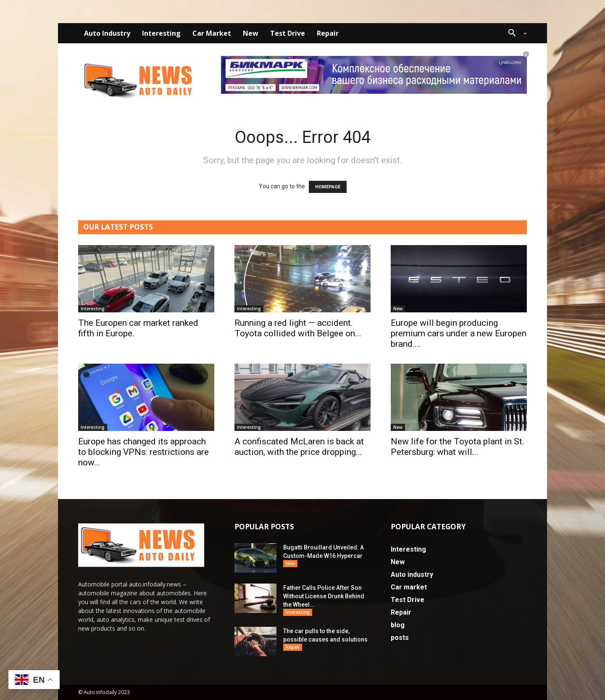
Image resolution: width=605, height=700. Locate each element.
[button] (514, 34)
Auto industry (107, 33)
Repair (328, 33)
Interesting (161, 33)
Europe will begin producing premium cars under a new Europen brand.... (459, 333)
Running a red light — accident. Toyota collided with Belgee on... (298, 328)
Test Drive (288, 33)
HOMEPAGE (328, 187)
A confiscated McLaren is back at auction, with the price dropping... (299, 447)
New (251, 33)
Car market (212, 33)
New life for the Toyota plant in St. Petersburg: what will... (458, 447)
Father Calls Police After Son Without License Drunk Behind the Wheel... (324, 596)
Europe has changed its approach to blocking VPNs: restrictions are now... (143, 452)
